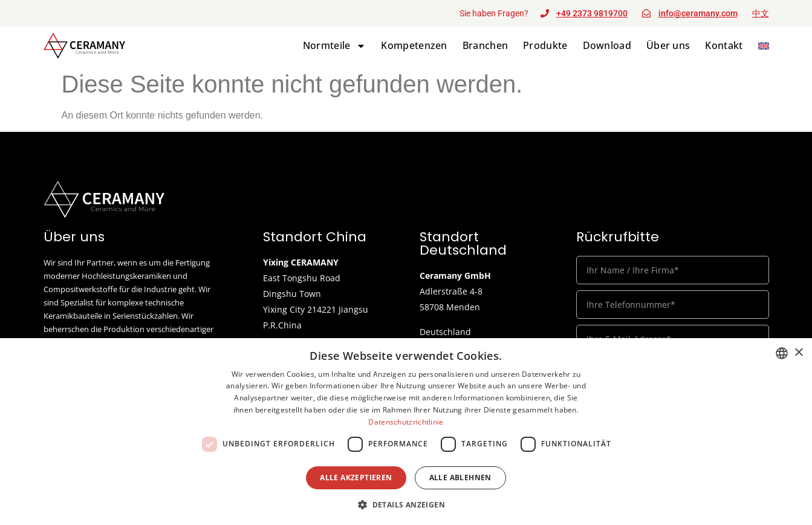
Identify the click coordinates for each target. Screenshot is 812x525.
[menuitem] (764, 46)
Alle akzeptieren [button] (356, 478)
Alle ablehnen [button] (460, 478)
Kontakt (724, 45)
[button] (406, 504)
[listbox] (782, 353)
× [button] (798, 353)
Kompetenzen (414, 45)
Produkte (545, 45)
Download (607, 45)
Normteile (335, 46)
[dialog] (406, 432)
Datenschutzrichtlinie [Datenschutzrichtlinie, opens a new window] (406, 422)
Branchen (485, 45)
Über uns (668, 45)
